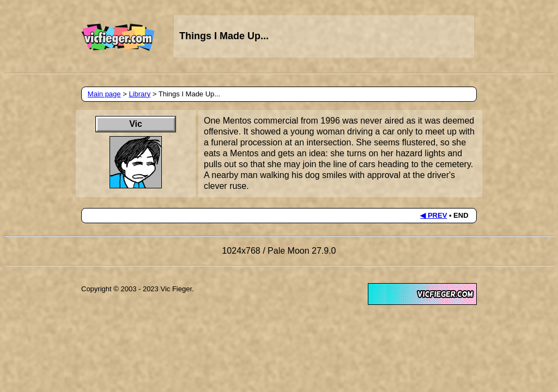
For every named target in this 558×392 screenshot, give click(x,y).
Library (139, 94)
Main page (104, 94)
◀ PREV (433, 215)
